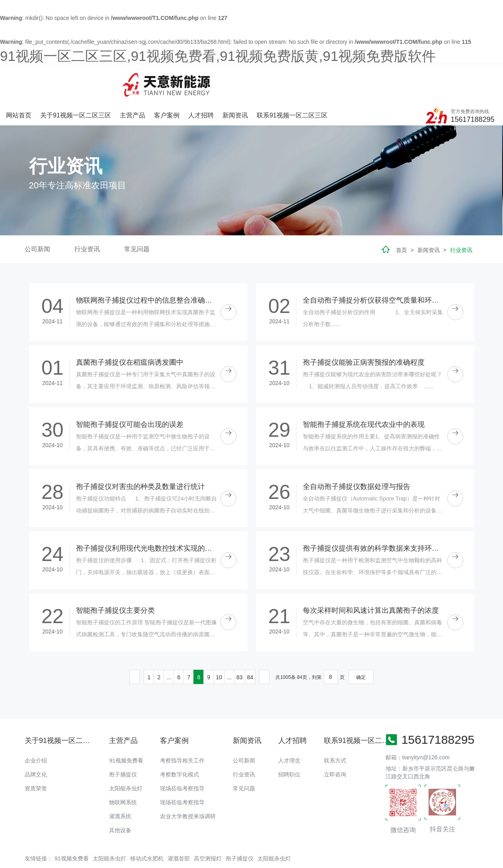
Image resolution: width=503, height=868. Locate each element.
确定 (361, 645)
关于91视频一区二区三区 (161, 79)
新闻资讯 (319, 79)
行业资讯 (87, 217)
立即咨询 (335, 742)
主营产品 (218, 79)
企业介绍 (36, 728)
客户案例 (251, 79)
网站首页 (105, 79)
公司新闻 (37, 217)
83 (240, 645)
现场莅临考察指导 (182, 756)
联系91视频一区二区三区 (376, 79)
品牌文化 (36, 742)
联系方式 (335, 728)
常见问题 (137, 217)
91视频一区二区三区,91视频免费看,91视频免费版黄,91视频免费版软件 (218, 56)
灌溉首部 (179, 826)
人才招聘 (285, 79)
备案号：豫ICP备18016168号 (330, 846)
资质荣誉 (36, 756)
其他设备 (120, 798)
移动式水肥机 (147, 826)
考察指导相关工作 (182, 728)
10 (219, 645)
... (169, 645)
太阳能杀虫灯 (126, 756)
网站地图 (11, 862)
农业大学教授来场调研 (188, 784)
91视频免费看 (126, 728)
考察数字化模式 (179, 742)
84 (250, 645)
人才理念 (289, 728)
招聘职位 (289, 742)
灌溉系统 (120, 784)
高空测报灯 (208, 826)
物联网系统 (123, 770)
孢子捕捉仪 (123, 742)
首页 (402, 218)
